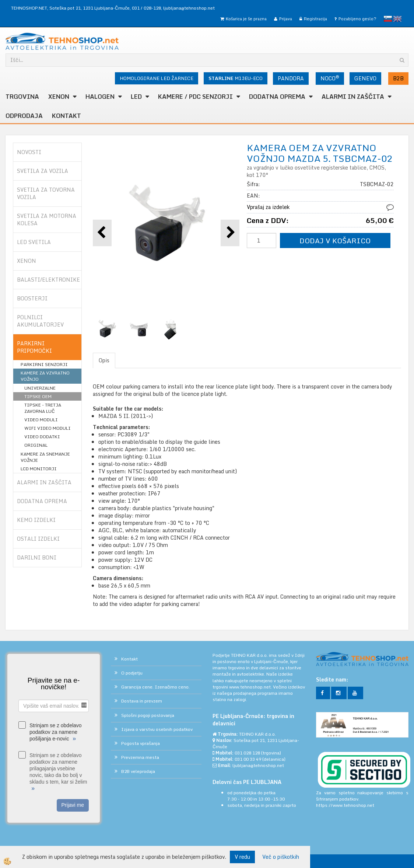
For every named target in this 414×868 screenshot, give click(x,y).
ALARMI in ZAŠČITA (353, 97)
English (397, 19)
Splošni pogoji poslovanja (148, 715)
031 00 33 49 (248, 759)
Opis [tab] (104, 360)
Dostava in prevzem (142, 701)
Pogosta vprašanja (141, 743)
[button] (230, 233)
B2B (398, 78)
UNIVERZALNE (40, 388)
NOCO (330, 78)
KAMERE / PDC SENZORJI (195, 97)
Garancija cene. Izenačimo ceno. (155, 687)
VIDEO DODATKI (42, 437)
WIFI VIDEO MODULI (48, 428)
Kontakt (66, 116)
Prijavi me (73, 805)
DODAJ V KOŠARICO (335, 240)
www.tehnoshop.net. (251, 687)
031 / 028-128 (146, 8)
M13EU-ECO (236, 78)
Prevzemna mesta (140, 757)
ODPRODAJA (24, 116)
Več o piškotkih (281, 857)
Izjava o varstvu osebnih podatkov (157, 729)
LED (136, 97)
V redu (242, 857)
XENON (59, 97)
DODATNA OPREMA (277, 97)
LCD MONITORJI (39, 469)
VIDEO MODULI (41, 420)
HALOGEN (100, 97)
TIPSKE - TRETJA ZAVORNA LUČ (43, 408)
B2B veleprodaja (138, 771)
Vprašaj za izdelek (268, 207)
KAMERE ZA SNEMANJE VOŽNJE (45, 457)
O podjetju (132, 673)
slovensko (388, 19)
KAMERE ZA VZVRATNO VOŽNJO (45, 376)
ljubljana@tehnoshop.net (189, 8)
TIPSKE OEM (38, 396)
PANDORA (291, 78)
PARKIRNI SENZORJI (44, 364)
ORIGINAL (36, 445)
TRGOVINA (22, 97)
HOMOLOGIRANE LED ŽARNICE (157, 78)
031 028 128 (247, 753)
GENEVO (365, 78)
